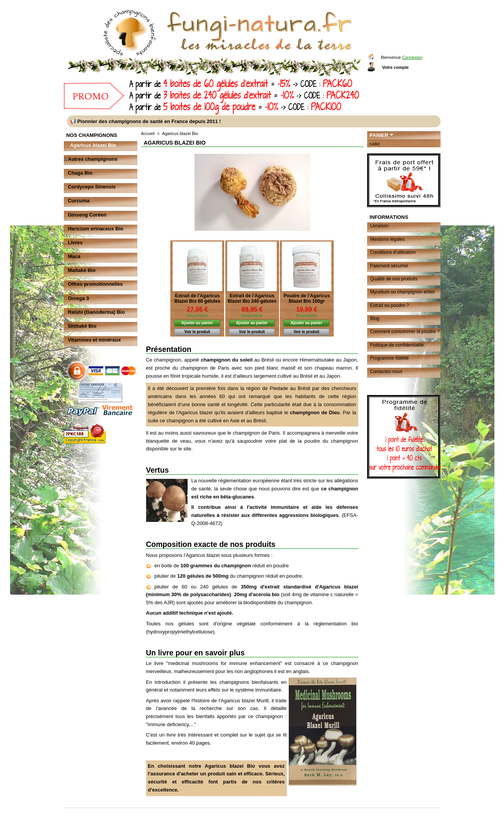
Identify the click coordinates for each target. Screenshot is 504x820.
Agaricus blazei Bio (93, 145)
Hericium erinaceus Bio (96, 229)
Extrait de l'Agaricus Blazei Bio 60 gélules (197, 298)
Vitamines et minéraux (95, 340)
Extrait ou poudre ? (390, 305)
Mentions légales (388, 239)
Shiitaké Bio (82, 326)
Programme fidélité (390, 358)
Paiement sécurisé (389, 266)
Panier (379, 135)
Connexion (412, 57)
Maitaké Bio (82, 270)
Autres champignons (93, 159)
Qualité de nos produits (394, 279)
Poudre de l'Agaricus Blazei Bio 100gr (306, 298)
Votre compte (395, 67)
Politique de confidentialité (397, 345)
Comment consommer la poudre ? (405, 332)
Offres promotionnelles (96, 284)
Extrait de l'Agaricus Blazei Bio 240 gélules (252, 298)
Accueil (148, 133)
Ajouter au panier (197, 323)
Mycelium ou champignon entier (403, 292)
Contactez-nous (386, 372)
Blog (375, 318)
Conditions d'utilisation (393, 252)
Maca (74, 256)
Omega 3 (79, 298)
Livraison (379, 226)
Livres (75, 242)
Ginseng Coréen (87, 215)
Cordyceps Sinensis (92, 187)
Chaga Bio (80, 173)
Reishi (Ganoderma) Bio (96, 312)
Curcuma (79, 201)
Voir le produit (197, 332)
